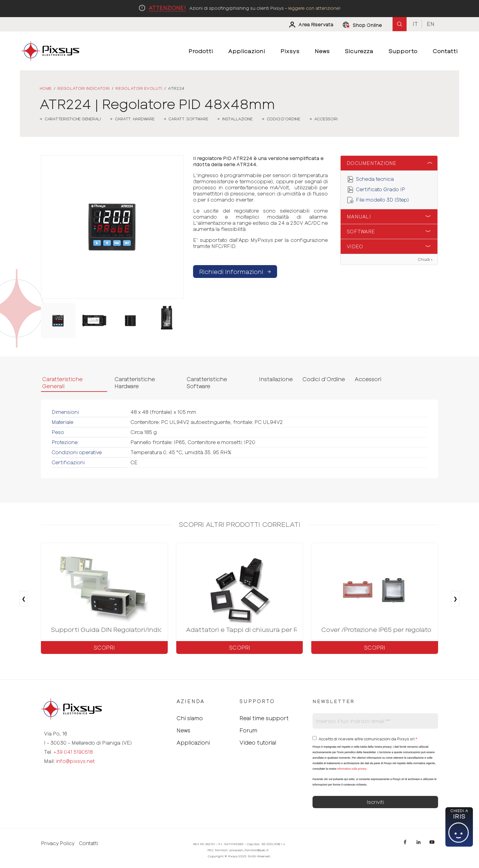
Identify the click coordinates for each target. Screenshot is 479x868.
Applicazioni (193, 742)
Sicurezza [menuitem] (359, 51)
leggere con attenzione (314, 8)
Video (355, 246)
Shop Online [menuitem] (367, 25)
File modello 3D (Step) (382, 200)
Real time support (264, 718)
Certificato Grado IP (380, 189)
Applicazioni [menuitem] (247, 51)
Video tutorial (258, 742)
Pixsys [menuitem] (290, 51)
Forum (248, 730)
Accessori (368, 379)
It (415, 24)
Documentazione (372, 163)
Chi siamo (190, 718)
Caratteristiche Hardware (135, 383)
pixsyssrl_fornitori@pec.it (249, 850)
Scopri (104, 647)
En (431, 24)
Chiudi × (425, 259)
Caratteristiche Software (207, 383)
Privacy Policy (58, 843)
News (183, 730)
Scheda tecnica (375, 179)
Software (361, 231)
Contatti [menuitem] (445, 51)
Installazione (276, 379)
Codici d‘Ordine (324, 379)
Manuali (359, 216)
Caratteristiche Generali (62, 383)
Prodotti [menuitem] (201, 51)
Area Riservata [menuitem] (316, 25)
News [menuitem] (322, 51)
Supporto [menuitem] (403, 51)
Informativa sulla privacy (352, 769)
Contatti (88, 843)
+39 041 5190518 (73, 752)
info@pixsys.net (75, 761)
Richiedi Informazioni (235, 272)
